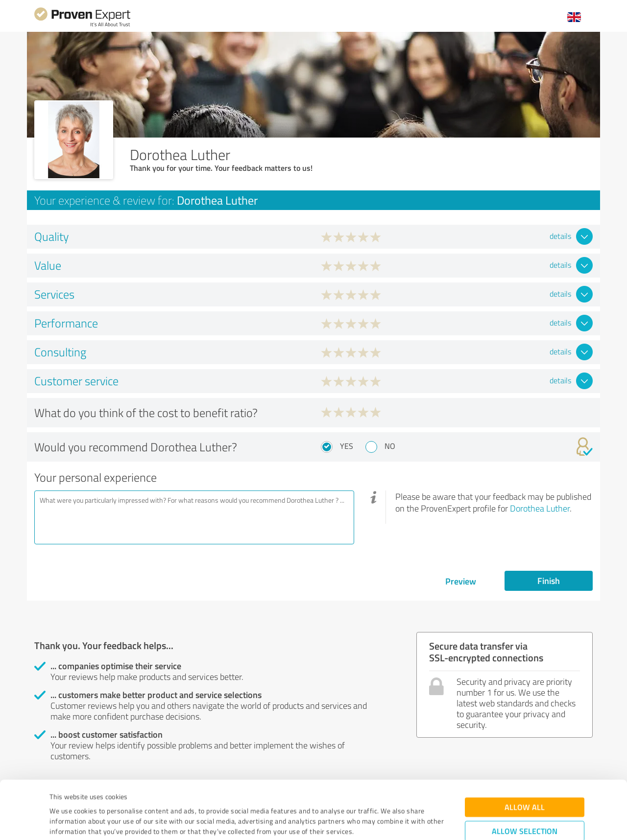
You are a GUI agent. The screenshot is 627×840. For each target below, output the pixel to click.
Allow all (525, 749)
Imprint (61, 794)
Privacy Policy (99, 794)
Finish (549, 581)
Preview (461, 581)
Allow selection (525, 773)
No (390, 446)
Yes (347, 446)
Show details (375, 822)
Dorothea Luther (540, 508)
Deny (525, 804)
